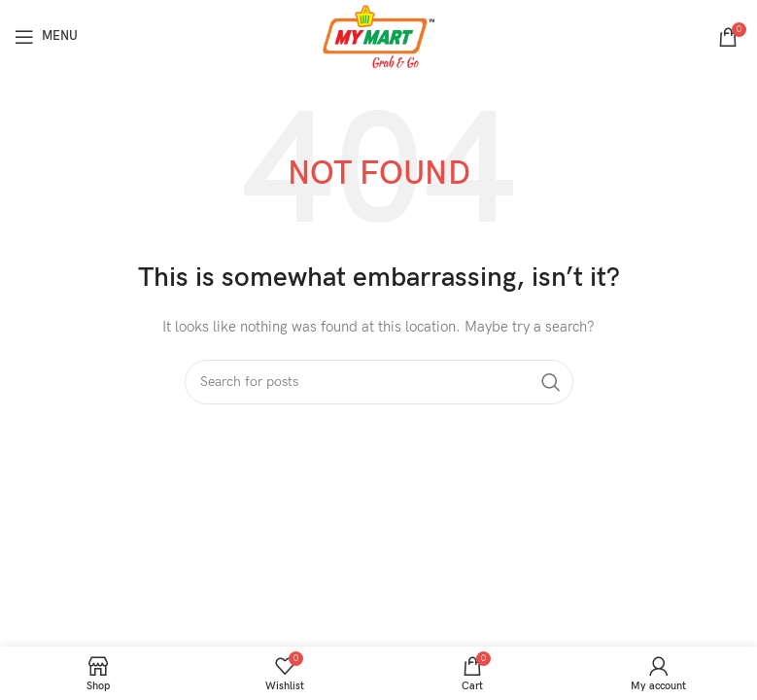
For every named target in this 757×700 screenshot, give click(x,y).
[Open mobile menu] (46, 37)
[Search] (379, 382)
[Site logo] (378, 35)
